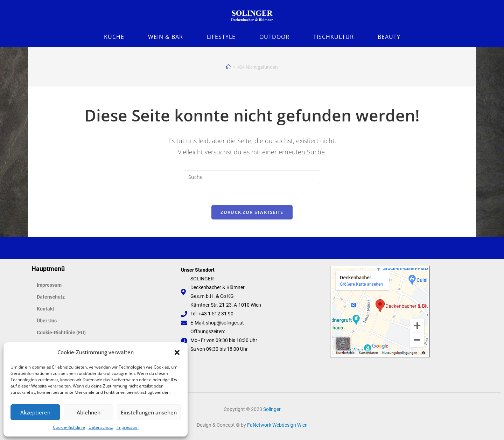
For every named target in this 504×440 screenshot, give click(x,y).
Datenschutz (101, 427)
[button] (177, 352)
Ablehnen (89, 412)
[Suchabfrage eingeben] (252, 177)
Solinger (272, 409)
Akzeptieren (35, 412)
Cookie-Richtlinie (69, 427)
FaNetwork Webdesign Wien (277, 425)
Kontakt (45, 309)
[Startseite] (228, 67)
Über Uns (47, 321)
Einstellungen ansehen (149, 412)
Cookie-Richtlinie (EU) (61, 333)
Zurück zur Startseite (252, 212)
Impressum (128, 427)
